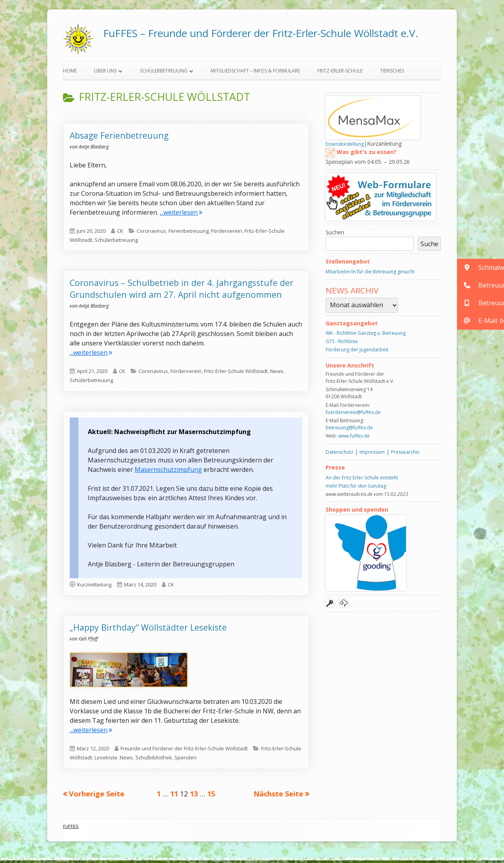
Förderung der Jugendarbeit (357, 352)
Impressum (372, 455)
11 (174, 796)
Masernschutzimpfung (168, 472)
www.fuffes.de (354, 439)
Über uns (105, 73)
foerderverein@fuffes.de (353, 415)
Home (70, 73)
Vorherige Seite (97, 796)
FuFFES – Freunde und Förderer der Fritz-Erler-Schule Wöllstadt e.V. (261, 33)
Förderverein (227, 234)
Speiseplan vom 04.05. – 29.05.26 (368, 164)
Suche (429, 247)
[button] (481, 268)
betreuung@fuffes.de (349, 430)
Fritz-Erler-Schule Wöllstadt (236, 374)
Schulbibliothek (154, 761)
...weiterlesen (181, 215)
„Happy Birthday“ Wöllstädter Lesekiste (148, 630)
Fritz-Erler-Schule (340, 73)
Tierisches (392, 73)
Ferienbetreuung (189, 234)
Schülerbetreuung (164, 73)
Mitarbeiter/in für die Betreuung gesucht (370, 274)
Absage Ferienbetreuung (119, 138)
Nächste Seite (278, 796)
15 (211, 796)
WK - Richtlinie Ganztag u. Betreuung (366, 336)
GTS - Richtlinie (342, 344)
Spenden (185, 761)
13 (194, 796)
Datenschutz (339, 455)
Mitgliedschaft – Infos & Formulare (255, 73)
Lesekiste (106, 761)
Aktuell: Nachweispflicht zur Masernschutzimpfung (169, 434)
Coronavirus (151, 234)
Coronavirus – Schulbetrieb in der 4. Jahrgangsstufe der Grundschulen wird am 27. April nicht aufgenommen (182, 292)
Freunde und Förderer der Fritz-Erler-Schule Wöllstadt (184, 751)
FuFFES (71, 829)
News (277, 374)
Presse (335, 470)
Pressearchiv (405, 455)
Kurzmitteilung (94, 587)
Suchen (335, 235)
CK (120, 234)
